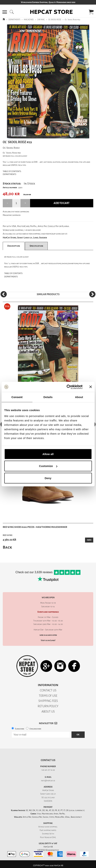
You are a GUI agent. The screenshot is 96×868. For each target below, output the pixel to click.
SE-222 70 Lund (48, 798)
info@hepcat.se (48, 781)
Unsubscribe (35, 729)
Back (7, 547)
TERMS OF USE (48, 696)
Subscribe (20, 729)
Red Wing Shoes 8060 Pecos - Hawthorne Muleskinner (35, 527)
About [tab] (79, 397)
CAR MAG (41, 20)
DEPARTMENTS (14, 20)
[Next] (92, 294)
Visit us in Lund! (48, 640)
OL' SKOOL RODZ (55, 20)
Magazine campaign (12, 215)
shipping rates (50, 830)
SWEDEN (48, 801)
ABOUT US (48, 712)
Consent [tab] (17, 397)
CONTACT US (48, 690)
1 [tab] (45, 136)
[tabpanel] (48, 81)
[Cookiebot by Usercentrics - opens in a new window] (66, 387)
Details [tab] (48, 397)
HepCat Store (48, 790)
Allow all (48, 454)
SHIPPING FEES (48, 701)
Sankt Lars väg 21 (48, 794)
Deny (48, 478)
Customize (48, 466)
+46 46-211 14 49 (48, 770)
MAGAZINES (29, 20)
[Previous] (4, 294)
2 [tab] (51, 136)
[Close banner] (91, 387)
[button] (5, 12)
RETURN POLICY (48, 706)
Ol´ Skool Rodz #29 (72, 20)
